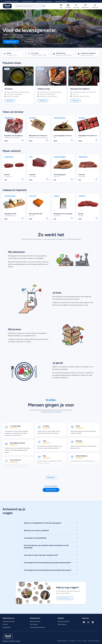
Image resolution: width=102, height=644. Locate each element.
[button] (3, 84)
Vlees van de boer (13, 112)
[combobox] (28, 6)
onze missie (79, 373)
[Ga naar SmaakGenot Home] (7, 6)
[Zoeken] (44, 6)
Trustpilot (58, 412)
